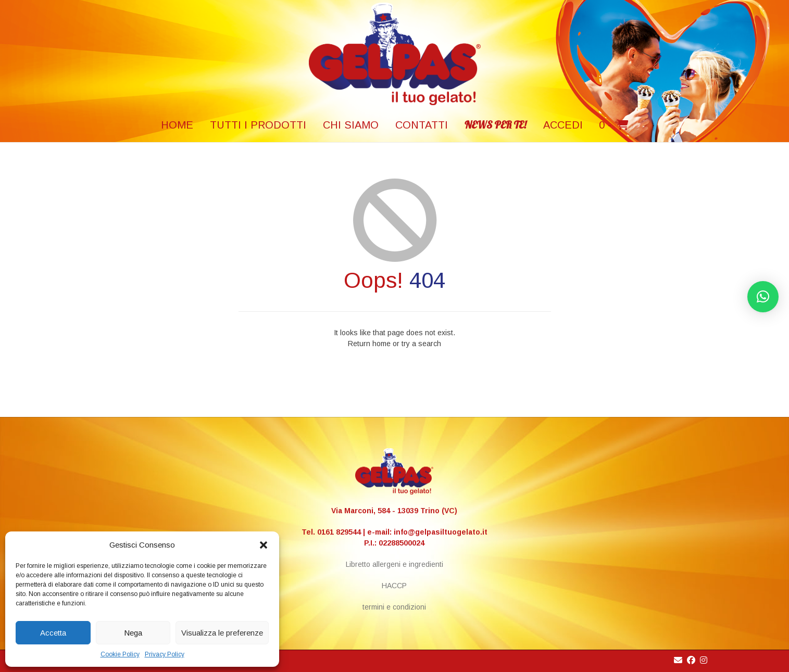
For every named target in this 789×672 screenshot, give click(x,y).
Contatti (422, 125)
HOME (177, 125)
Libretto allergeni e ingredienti (394, 564)
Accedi (563, 125)
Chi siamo (351, 125)
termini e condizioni (394, 607)
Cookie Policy (120, 654)
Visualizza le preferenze (222, 633)
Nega (133, 633)
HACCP (394, 586)
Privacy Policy (165, 654)
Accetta (53, 633)
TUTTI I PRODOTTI (258, 125)
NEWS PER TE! (495, 125)
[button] (264, 545)
